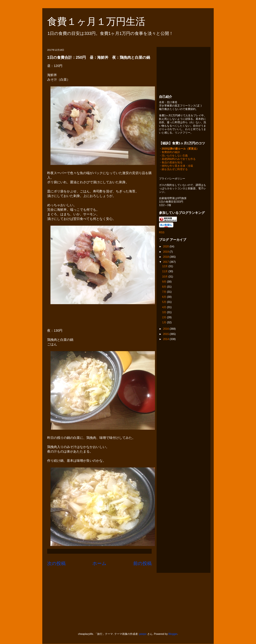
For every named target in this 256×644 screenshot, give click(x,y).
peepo (143, 634)
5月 (164, 302)
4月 (164, 308)
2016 (166, 329)
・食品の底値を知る (171, 163)
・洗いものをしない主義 (173, 156)
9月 (164, 282)
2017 (166, 262)
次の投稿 (56, 563)
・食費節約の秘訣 (169, 152)
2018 (166, 257)
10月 (165, 277)
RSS (162, 233)
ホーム (99, 563)
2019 (166, 252)
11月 (165, 272)
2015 (166, 334)
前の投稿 (142, 563)
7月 (164, 292)
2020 (166, 247)
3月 (164, 313)
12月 (165, 267)
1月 (164, 323)
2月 (164, 318)
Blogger (173, 634)
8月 (164, 287)
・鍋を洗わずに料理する (173, 170)
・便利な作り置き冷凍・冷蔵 (176, 166)
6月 (164, 297)
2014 (166, 339)
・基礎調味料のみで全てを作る (177, 159)
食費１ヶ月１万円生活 (101, 22)
